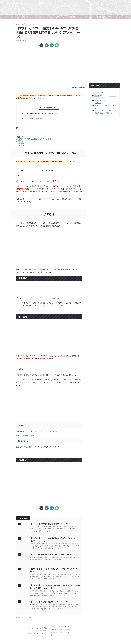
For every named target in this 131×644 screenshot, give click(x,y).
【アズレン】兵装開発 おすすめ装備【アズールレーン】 (51, 524)
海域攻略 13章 (99, 100)
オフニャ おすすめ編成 (102, 108)
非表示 (23, 137)
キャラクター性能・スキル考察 (105, 105)
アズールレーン (29, 617)
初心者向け (98, 95)
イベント (21, 617)
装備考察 (98, 103)
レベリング (98, 98)
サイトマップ (99, 93)
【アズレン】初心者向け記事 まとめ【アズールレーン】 (51, 602)
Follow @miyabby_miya (25, 436)
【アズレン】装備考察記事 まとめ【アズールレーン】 (50, 555)
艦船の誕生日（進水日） (103, 111)
